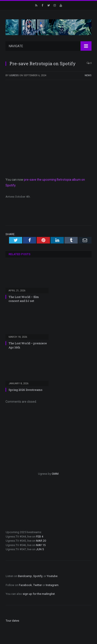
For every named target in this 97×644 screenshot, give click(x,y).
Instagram (52, 583)
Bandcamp (25, 574)
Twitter (38, 583)
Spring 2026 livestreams (26, 388)
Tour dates (12, 619)
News (88, 75)
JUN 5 (40, 547)
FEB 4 (40, 535)
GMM (55, 472)
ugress (14, 75)
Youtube (52, 574)
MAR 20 (41, 539)
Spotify (38, 574)
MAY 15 (41, 543)
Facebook (25, 583)
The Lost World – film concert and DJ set (24, 297)
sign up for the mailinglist (39, 592)
